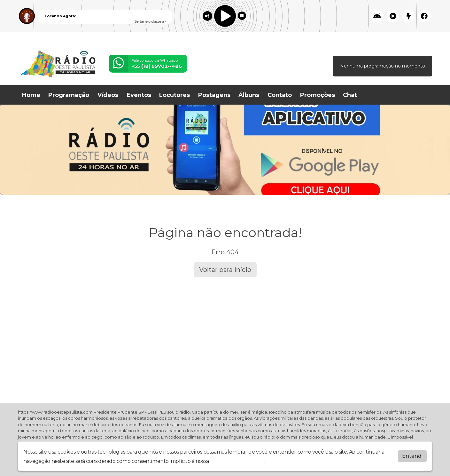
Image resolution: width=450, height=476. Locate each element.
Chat (350, 95)
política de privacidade (237, 461)
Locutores (175, 95)
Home (31, 95)
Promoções (318, 95)
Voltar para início (225, 270)
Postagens (214, 95)
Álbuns (249, 95)
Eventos (139, 95)
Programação (69, 95)
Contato (280, 95)
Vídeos (108, 95)
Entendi (412, 456)
